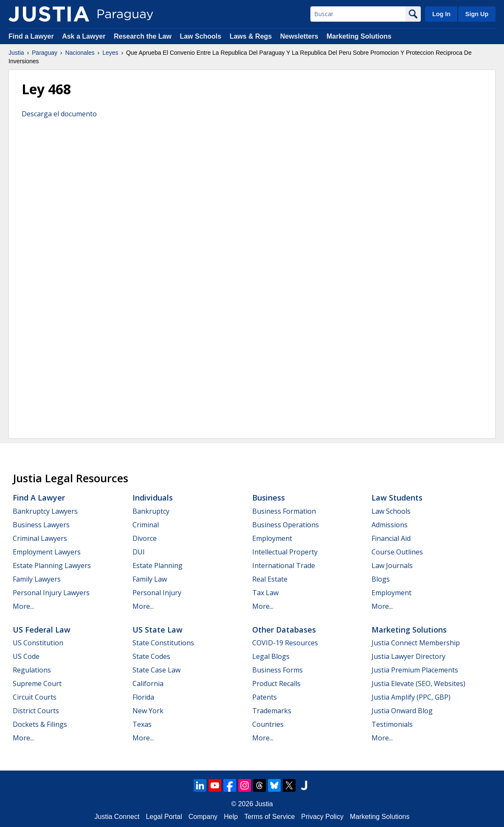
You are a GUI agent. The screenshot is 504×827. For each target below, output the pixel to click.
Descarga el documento (59, 114)
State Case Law (156, 670)
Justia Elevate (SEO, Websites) (418, 684)
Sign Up (477, 14)
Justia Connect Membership (416, 643)
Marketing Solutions (359, 36)
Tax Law (265, 593)
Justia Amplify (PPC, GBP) (411, 697)
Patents (265, 697)
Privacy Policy (322, 817)
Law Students (397, 498)
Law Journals (392, 565)
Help (231, 817)
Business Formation (284, 511)
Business (269, 498)
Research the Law (143, 36)
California (148, 684)
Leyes (110, 53)
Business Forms (277, 670)
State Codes (151, 656)
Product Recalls (276, 684)
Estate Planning (158, 565)
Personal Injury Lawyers (51, 593)
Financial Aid (391, 538)
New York (148, 711)
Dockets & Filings (40, 724)
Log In (441, 14)
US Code (26, 656)
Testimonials (392, 724)
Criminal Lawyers (40, 538)
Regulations (32, 670)
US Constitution (38, 643)
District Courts (36, 711)
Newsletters (299, 36)
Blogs (381, 579)
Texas (142, 724)
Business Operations (286, 525)
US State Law (158, 630)
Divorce (145, 538)
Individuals (153, 498)
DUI (139, 552)
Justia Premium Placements (415, 670)
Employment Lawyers (47, 552)
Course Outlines (397, 552)
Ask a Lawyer (85, 36)
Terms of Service (269, 817)
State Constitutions (163, 643)
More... (23, 606)
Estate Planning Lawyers (52, 565)
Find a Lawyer (31, 36)
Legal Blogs (271, 656)
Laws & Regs (251, 36)
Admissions (390, 525)
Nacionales (80, 53)
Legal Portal (164, 817)
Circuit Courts (35, 697)
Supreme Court (37, 684)
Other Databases (284, 630)
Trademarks (272, 711)
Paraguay (45, 53)
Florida (143, 697)
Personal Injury (157, 593)
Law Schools (200, 36)
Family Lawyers (37, 579)
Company (203, 817)
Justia (16, 53)
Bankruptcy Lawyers (45, 511)
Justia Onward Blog (402, 711)
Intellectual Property (285, 552)
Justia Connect (117, 817)
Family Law (150, 579)
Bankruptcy (151, 511)
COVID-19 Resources (285, 643)
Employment (272, 538)
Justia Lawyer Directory (408, 656)
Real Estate (270, 579)
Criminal (146, 525)
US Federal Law (42, 630)
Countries (268, 724)
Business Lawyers (41, 525)
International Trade (284, 565)
